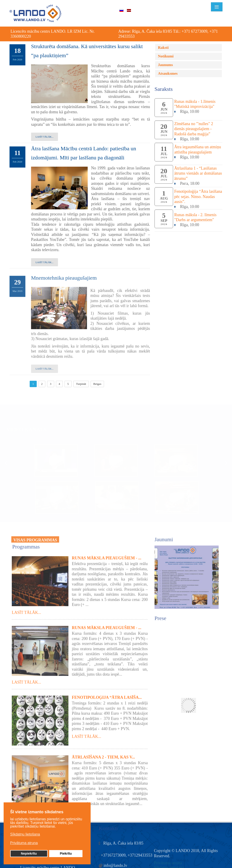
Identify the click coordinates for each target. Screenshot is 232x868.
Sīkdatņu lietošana (169, 865)
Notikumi (166, 56)
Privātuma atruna (168, 860)
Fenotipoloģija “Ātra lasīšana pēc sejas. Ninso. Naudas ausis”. (198, 197)
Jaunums (165, 65)
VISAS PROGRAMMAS (35, 537)
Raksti (163, 48)
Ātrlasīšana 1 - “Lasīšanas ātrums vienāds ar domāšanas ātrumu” (198, 173)
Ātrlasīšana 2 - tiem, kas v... (103, 754)
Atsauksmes (168, 73)
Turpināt (81, 384)
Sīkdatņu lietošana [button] (25, 834)
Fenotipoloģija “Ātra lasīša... (107, 695)
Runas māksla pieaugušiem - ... (107, 555)
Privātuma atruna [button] (24, 843)
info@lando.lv (115, 863)
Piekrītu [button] (66, 853)
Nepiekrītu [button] (29, 853)
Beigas (97, 384)
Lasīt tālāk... (45, 137)
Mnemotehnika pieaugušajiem (64, 275)
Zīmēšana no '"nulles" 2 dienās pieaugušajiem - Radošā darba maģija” (194, 129)
